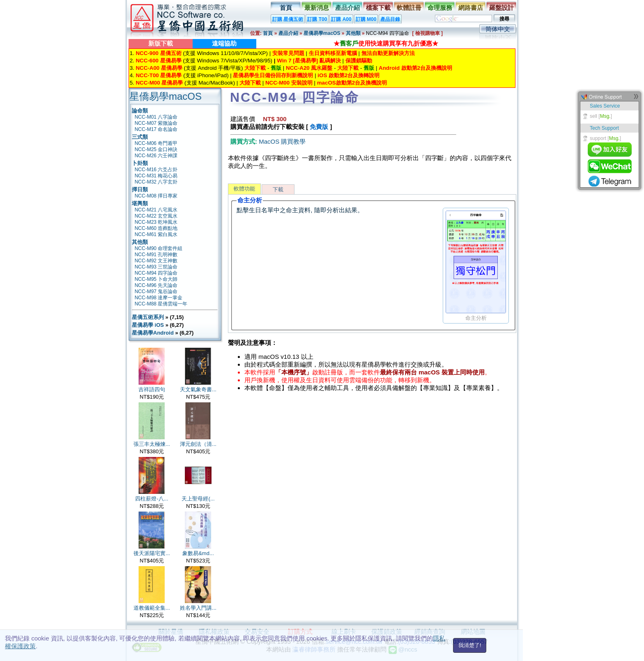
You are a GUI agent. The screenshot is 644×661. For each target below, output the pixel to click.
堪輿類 (140, 203)
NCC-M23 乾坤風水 (156, 222)
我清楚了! (470, 645)
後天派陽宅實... (152, 553)
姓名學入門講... (198, 608)
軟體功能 (244, 189)
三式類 (140, 137)
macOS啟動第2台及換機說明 (352, 83)
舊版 (276, 68)
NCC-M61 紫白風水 (156, 234)
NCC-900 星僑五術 (158, 53)
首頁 (286, 8)
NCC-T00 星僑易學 (159, 75)
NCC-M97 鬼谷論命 (156, 291)
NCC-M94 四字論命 (156, 273)
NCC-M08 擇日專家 (156, 196)
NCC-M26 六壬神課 (156, 156)
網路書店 (471, 8)
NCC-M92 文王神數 (156, 261)
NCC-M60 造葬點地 (156, 228)
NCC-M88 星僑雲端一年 (161, 304)
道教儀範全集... (152, 608)
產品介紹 (347, 8)
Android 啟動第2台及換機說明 (415, 68)
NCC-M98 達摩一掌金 (159, 298)
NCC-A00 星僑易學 (159, 68)
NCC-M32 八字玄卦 (156, 182)
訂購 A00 (341, 19)
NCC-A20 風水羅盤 (309, 68)
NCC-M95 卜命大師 (156, 279)
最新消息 (317, 8)
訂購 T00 (317, 19)
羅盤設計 (501, 8)
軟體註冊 (409, 8)
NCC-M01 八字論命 (156, 117)
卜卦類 (140, 163)
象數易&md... (198, 553)
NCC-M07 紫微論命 (156, 123)
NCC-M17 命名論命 (156, 129)
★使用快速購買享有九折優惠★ (386, 43)
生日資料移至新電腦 (333, 53)
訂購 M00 (366, 19)
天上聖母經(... (198, 499)
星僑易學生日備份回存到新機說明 (273, 75)
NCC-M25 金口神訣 (156, 149)
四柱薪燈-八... (152, 499)
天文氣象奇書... (198, 389)
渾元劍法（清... (198, 444)
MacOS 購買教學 (282, 141)
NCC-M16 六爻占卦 (156, 170)
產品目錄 (390, 19)
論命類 (140, 111)
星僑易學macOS (322, 33)
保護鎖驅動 (359, 61)
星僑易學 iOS (148, 325)
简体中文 (498, 29)
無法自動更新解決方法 (388, 53)
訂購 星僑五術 (288, 19)
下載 (278, 189)
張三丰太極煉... (152, 444)
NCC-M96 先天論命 (156, 285)
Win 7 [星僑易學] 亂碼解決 (309, 61)
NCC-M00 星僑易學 (159, 83)
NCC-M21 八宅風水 (156, 210)
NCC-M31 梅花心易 (156, 176)
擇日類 (140, 189)
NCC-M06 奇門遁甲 (156, 143)
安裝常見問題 (288, 53)
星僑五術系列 (148, 317)
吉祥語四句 (152, 389)
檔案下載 (378, 8)
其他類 (353, 33)
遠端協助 (224, 43)
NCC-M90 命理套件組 (159, 248)
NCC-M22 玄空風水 (156, 216)
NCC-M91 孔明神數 (156, 255)
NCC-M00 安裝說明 (289, 83)
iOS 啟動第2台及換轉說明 (348, 75)
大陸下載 (255, 68)
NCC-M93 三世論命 (156, 267)
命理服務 (440, 8)
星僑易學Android (153, 333)
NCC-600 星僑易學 (158, 61)
